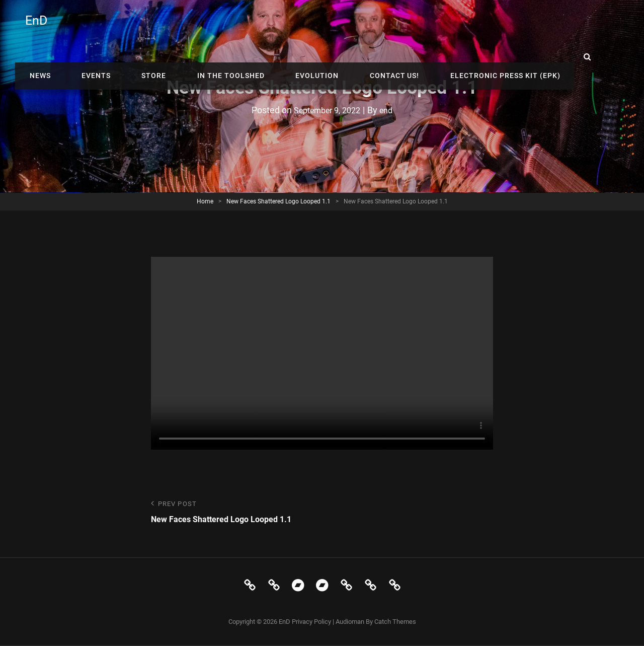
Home (205, 201)
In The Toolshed (290, 25)
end (391, 110)
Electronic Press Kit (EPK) (539, 25)
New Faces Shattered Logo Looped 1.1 (278, 201)
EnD (37, 25)
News (126, 25)
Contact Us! (436, 25)
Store (222, 25)
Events (173, 25)
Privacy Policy (311, 623)
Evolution (368, 25)
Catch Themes (395, 623)
